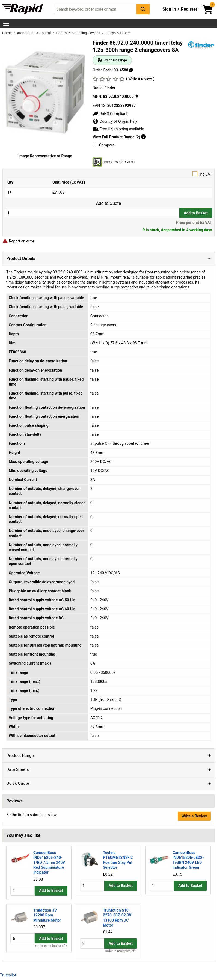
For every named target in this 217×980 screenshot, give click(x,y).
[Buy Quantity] (92, 213)
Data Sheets (18, 769)
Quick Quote (18, 783)
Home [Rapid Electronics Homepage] (7, 33)
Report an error (18, 241)
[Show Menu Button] (6, 24)
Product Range (20, 756)
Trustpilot (8, 975)
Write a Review (194, 816)
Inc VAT (108, 174)
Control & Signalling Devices (78, 33)
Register (189, 9)
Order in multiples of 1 (121, 951)
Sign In (169, 9)
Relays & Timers (118, 33)
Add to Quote (108, 203)
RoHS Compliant (110, 114)
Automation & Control (34, 33)
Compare (103, 145)
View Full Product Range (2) (119, 137)
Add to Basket (196, 213)
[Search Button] (143, 9)
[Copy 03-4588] (131, 70)
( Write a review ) (140, 79)
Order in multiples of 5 (51, 951)
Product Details (21, 258)
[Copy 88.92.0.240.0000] (136, 97)
